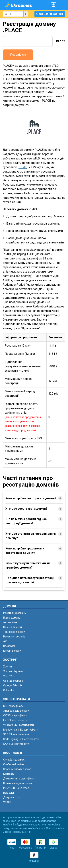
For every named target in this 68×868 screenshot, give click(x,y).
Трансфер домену (14, 632)
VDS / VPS (9, 676)
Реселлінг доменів (14, 637)
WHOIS (7, 802)
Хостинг (8, 667)
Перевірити (18, 55)
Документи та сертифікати (19, 779)
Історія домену (12, 651)
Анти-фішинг (11, 622)
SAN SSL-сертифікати (16, 744)
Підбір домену (12, 618)
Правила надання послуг (18, 783)
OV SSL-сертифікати (15, 715)
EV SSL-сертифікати (15, 720)
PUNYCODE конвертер (16, 788)
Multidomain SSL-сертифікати (21, 730)
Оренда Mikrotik (13, 685)
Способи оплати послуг (17, 769)
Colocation (9, 690)
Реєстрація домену (15, 613)
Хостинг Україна (13, 671)
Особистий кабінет (50, 14)
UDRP (22, 167)
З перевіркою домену (16, 711)
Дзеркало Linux (13, 797)
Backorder (9, 646)
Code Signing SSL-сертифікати (21, 739)
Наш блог (9, 793)
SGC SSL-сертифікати (16, 734)
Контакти (9, 774)
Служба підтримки (14, 760)
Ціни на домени (13, 627)
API (5, 641)
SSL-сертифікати (13, 706)
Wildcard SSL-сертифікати (18, 725)
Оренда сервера (13, 681)
